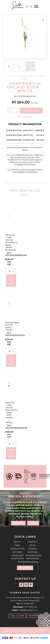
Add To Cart (11, 281)
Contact (33, 542)
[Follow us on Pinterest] (31, 585)
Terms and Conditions (17, 557)
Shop (10, 76)
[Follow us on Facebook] (21, 585)
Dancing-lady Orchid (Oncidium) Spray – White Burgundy (11, 242)
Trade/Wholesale (25, 562)
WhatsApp (34, 616)
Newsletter (17, 549)
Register (18, 523)
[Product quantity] (13, 110)
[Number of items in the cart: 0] (31, 6)
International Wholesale (33, 557)
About (17, 542)
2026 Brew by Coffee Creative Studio (27, 631)
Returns (17, 552)
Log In (33, 523)
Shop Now (25, 568)
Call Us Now (17, 616)
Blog (33, 545)
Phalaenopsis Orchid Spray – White (12, 326)
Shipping (33, 552)
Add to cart (31, 111)
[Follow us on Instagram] (26, 585)
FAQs (17, 545)
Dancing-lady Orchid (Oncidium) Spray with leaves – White (11, 412)
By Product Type (24, 76)
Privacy (33, 549)
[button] (43, 20)
